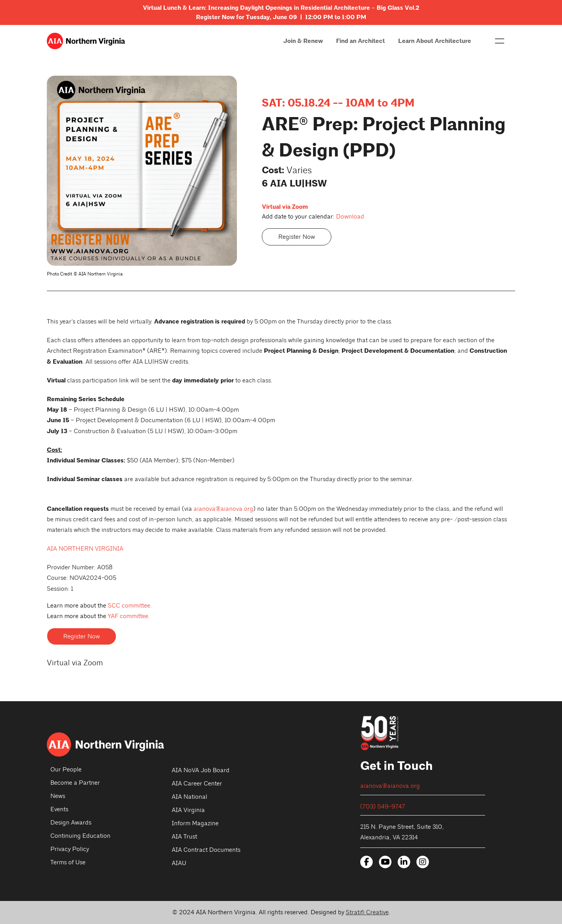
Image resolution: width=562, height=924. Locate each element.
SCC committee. (130, 606)
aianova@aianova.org (223, 509)
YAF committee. (129, 616)
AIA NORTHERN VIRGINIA (85, 549)
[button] (500, 41)
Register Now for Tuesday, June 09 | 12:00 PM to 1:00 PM (281, 17)
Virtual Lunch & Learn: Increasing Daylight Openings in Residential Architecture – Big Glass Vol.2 (281, 8)
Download (350, 217)
